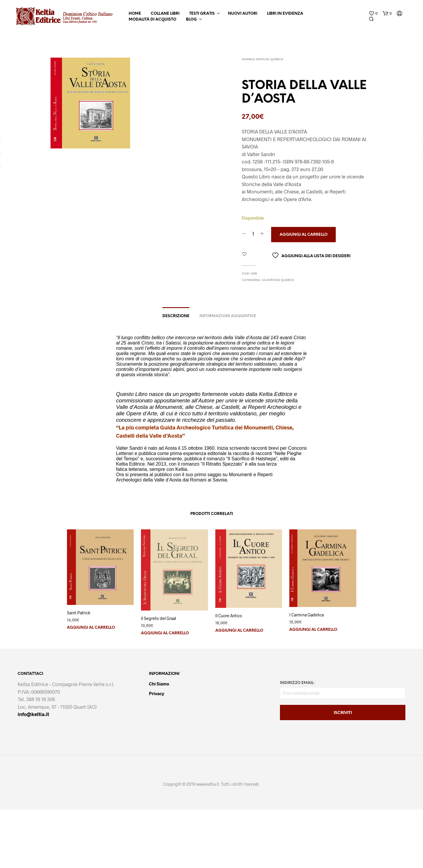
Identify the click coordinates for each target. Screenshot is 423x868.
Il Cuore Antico (229, 616)
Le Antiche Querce (267, 60)
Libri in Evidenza (285, 14)
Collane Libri (165, 14)
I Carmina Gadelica (307, 615)
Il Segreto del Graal (158, 618)
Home (135, 14)
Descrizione (176, 316)
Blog (191, 20)
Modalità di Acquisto (152, 20)
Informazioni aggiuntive (228, 316)
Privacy (157, 693)
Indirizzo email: (297, 683)
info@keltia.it (33, 714)
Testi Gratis (202, 14)
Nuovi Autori (243, 14)
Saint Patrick (79, 613)
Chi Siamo (159, 684)
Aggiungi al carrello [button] (91, 628)
